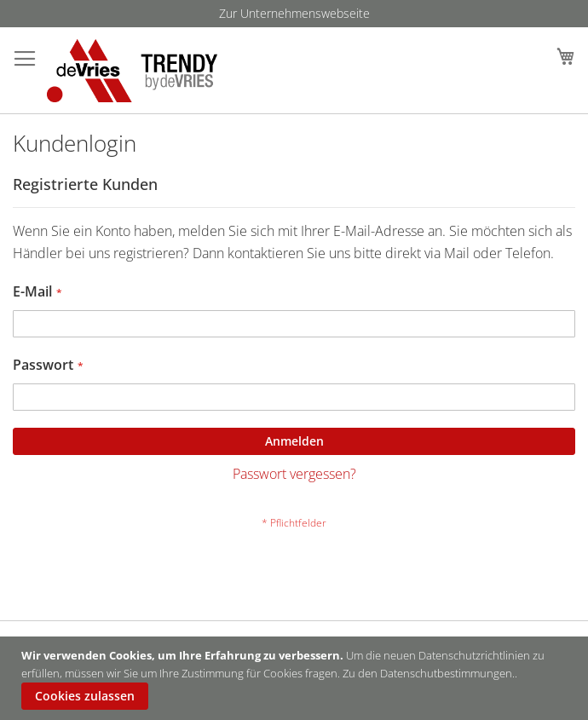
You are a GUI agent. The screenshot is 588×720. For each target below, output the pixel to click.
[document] (296, 678)
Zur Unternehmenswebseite (294, 13)
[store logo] (132, 70)
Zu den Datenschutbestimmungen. (429, 673)
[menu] (294, 14)
